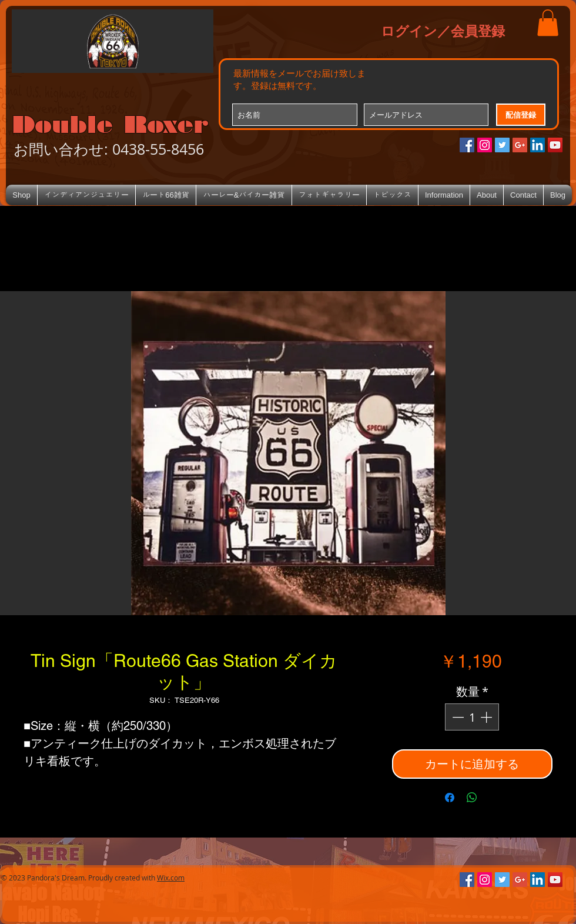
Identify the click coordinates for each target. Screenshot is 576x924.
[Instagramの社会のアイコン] (485, 145)
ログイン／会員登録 (443, 31)
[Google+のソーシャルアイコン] (520, 145)
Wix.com (171, 878)
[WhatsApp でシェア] (472, 798)
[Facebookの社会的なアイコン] (467, 145)
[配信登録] (521, 115)
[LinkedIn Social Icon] (538, 145)
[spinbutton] (472, 717)
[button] (548, 23)
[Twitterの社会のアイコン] (502, 145)
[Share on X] (494, 798)
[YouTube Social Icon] (555, 145)
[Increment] (487, 717)
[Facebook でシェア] (450, 798)
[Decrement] (457, 717)
